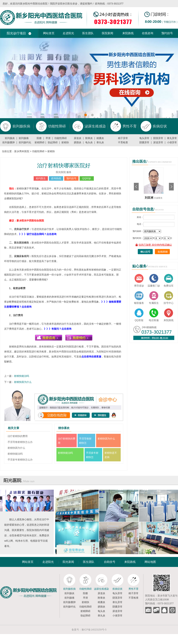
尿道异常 (158, 142)
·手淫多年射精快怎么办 (20, 460)
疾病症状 (117, 589)
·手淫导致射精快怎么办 (20, 442)
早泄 (48, 138)
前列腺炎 (10, 138)
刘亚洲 (149, 198)
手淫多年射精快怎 (92, 455)
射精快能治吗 (22, 376)
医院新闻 (108, 33)
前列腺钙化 (25, 142)
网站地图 (150, 562)
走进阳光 (68, 33)
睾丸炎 (100, 142)
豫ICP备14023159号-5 (94, 630)
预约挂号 (167, 33)
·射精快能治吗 (15, 454)
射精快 (65, 142)
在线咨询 (148, 33)
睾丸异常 (172, 138)
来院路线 (128, 33)
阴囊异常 (144, 142)
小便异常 (172, 142)
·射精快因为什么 (16, 448)
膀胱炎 (78, 142)
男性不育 (133, 589)
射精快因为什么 (23, 382)
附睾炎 (89, 138)
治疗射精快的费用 (67, 441)
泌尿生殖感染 (101, 589)
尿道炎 (78, 138)
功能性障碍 (61, 138)
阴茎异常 (158, 138)
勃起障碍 (53, 142)
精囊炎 (100, 138)
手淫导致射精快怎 (85, 441)
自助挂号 (110, 562)
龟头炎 (89, 142)
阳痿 (39, 138)
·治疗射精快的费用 (17, 436)
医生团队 (88, 33)
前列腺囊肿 (9, 142)
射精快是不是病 (111, 455)
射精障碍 (40, 142)
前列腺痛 (24, 138)
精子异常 (123, 138)
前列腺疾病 (69, 589)
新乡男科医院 (22, 151)
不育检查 (123, 142)
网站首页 (49, 33)
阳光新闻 (68, 562)
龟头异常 (144, 138)
